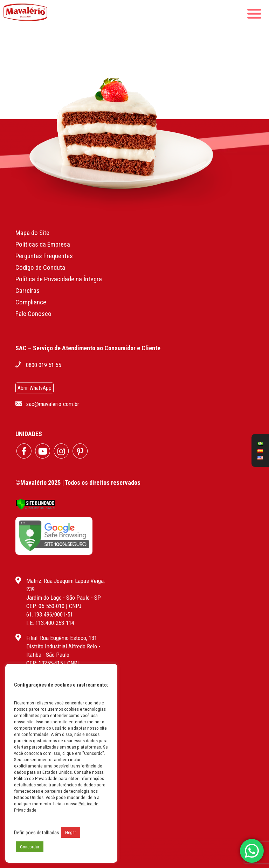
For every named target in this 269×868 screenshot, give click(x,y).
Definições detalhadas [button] (37, 833)
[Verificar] (36, 508)
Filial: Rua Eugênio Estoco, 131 (62, 638)
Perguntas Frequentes (44, 256)
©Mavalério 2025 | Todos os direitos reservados (78, 483)
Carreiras (27, 291)
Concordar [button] (30, 847)
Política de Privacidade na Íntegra (59, 279)
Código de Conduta (40, 267)
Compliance (31, 302)
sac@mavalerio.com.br (53, 404)
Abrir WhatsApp (35, 388)
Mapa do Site (32, 233)
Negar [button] (71, 832)
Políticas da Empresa (43, 244)
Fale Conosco (33, 314)
